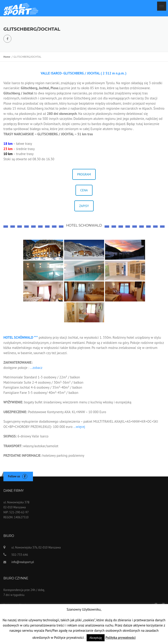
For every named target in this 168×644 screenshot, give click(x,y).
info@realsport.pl (23, 564)
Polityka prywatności (121, 638)
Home (8, 57)
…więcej (79, 427)
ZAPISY (84, 206)
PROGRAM (84, 174)
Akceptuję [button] (95, 638)
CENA (84, 190)
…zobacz (36, 368)
